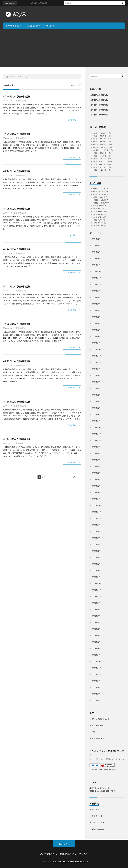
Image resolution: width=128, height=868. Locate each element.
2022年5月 (96, 551)
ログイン (95, 809)
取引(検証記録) (21, 101)
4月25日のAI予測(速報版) (17, 209)
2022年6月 (96, 545)
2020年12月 (97, 662)
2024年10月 (97, 363)
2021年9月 (96, 603)
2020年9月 (96, 681)
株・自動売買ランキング (109, 769)
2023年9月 (96, 447)
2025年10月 (97, 285)
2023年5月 (96, 473)
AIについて (50, 26)
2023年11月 (97, 434)
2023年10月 (97, 441)
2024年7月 (96, 382)
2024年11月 (97, 356)
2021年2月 (96, 649)
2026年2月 (96, 259)
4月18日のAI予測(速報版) (17, 402)
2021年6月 (96, 623)
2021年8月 (96, 610)
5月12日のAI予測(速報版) (99, 110)
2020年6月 (96, 701)
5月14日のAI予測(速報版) (99, 100)
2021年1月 (96, 655)
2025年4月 (96, 324)
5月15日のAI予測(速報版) (99, 95)
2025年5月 (96, 317)
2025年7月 (96, 304)
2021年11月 (97, 590)
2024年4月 (96, 402)
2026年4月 (96, 246)
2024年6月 (96, 389)
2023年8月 (96, 454)
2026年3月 (96, 252)
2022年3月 (96, 564)
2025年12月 (97, 272)
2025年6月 (96, 311)
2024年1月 (96, 421)
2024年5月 (96, 395)
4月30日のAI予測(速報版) (17, 96)
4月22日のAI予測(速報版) (17, 324)
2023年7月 (96, 460)
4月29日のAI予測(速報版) (17, 134)
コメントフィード (99, 822)
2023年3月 (96, 486)
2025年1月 (96, 343)
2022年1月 (96, 577)
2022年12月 (97, 506)
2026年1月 (96, 265)
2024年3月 (96, 408)
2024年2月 (96, 415)
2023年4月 (96, 480)
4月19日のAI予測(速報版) (17, 361)
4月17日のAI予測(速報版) (17, 439)
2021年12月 (97, 584)
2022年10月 (97, 519)
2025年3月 (96, 330)
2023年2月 (96, 493)
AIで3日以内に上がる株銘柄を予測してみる (71, 861)
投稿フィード (97, 816)
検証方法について (34, 26)
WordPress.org (98, 829)
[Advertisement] (64, 48)
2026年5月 (96, 239)
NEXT (74, 477)
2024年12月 (97, 350)
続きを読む (72, 120)
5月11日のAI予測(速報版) (99, 115)
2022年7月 (96, 538)
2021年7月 (96, 616)
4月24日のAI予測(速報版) (17, 249)
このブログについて (14, 26)
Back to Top (64, 844)
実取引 (95, 732)
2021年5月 (96, 629)
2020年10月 (97, 675)
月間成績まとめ (98, 738)
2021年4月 (96, 636)
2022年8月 (96, 532)
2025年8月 (96, 298)
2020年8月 (96, 688)
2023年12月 (97, 428)
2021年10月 (97, 597)
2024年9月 (96, 369)
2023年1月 (96, 499)
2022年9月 (96, 525)
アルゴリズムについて (101, 719)
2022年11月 (97, 512)
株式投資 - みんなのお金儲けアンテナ (103, 791)
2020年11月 (97, 668)
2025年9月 (96, 291)
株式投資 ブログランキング (99, 788)
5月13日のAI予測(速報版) (99, 105)
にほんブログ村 (95, 769)
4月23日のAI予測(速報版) (17, 286)
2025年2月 (96, 337)
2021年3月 (96, 642)
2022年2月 (96, 571)
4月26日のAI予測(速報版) (17, 171)
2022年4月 (96, 558)
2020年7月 (96, 694)
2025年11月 (97, 278)
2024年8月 (96, 376)
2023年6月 (96, 467)
